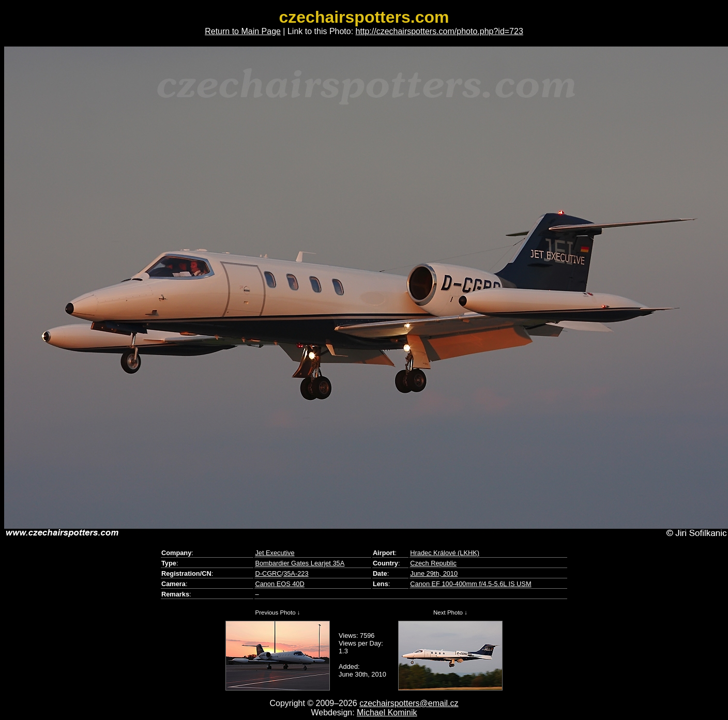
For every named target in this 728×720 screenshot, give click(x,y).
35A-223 (296, 573)
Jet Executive (275, 553)
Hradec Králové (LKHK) (445, 553)
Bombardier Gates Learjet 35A (300, 563)
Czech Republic (433, 563)
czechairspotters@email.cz (409, 703)
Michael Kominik (387, 713)
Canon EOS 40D (279, 584)
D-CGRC (268, 573)
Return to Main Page (243, 31)
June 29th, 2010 (434, 573)
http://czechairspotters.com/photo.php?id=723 (439, 31)
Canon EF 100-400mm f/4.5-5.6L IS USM (471, 584)
